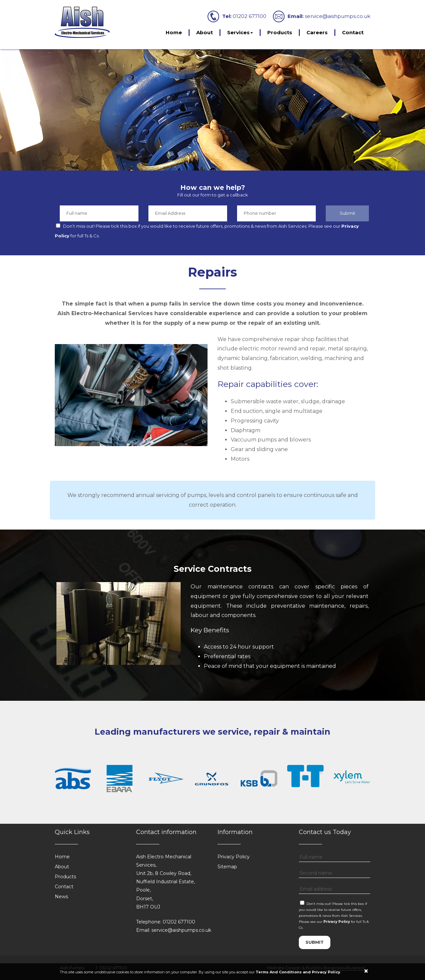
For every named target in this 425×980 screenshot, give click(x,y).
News (61, 897)
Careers (317, 32)
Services (240, 32)
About (205, 32)
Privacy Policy (234, 857)
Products (280, 32)
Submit (347, 213)
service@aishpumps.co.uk (338, 16)
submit (315, 942)
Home (174, 32)
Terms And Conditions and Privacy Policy (298, 972)
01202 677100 (250, 16)
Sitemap (227, 867)
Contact (353, 32)
